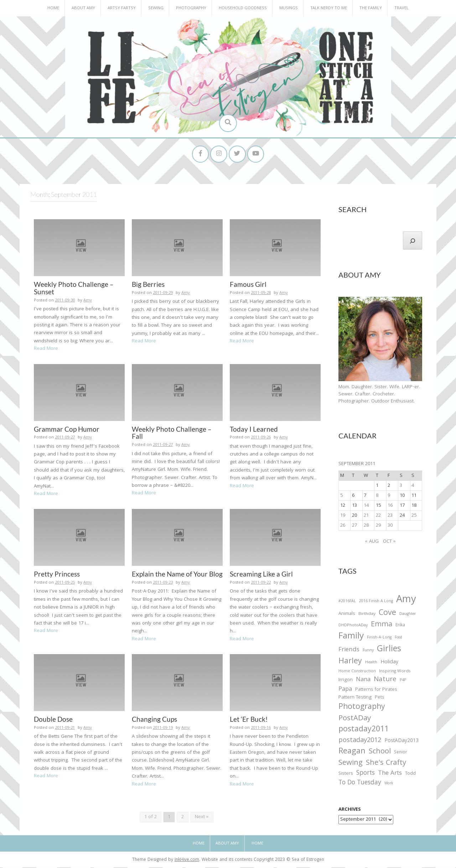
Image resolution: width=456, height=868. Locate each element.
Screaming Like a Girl (261, 575)
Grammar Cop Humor (67, 430)
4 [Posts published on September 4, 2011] (413, 486)
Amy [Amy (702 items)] (406, 601)
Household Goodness (243, 8)
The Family (371, 8)
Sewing (156, 8)
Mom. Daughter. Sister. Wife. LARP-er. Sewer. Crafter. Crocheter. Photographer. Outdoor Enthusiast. (379, 395)
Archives (350, 811)
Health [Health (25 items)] (371, 663)
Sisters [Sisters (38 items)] (346, 775)
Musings (289, 8)
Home (53, 8)
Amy (88, 302)
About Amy (83, 8)
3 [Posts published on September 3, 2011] (401, 486)
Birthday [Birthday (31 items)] (367, 615)
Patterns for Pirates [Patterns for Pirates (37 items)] (376, 691)
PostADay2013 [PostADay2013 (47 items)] (401, 742)
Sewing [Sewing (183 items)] (351, 764)
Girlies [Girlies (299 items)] (389, 651)
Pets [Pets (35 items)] (379, 699)
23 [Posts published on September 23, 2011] (390, 516)
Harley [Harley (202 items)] (350, 663)
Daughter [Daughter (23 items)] (408, 616)
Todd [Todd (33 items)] (410, 775)
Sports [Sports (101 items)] (366, 775)
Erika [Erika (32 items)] (400, 626)
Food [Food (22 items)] (398, 639)
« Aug (372, 543)
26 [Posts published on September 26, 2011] (343, 526)
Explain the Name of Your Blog (177, 575)
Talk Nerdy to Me (329, 8)
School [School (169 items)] (380, 753)
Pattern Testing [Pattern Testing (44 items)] (355, 699)
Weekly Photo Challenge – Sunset (74, 289)
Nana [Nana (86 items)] (363, 681)
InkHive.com (187, 861)
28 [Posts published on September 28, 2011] (366, 526)
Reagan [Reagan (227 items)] (352, 753)
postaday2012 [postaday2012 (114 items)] (360, 742)
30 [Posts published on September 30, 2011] (390, 526)
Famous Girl (248, 285)
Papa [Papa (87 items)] (345, 690)
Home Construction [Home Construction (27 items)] (357, 672)
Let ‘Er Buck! (249, 720)
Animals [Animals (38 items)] (347, 615)
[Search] (413, 241)
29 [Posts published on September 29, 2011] (378, 526)
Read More (46, 350)
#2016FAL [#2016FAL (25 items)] (347, 603)
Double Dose (53, 720)
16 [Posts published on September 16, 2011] (390, 506)
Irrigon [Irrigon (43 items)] (346, 681)
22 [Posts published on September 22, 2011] (378, 516)
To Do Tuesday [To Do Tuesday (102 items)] (360, 784)
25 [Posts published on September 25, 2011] (414, 516)
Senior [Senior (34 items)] (401, 753)
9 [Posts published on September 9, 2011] (389, 496)
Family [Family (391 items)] (351, 638)
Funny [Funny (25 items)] (368, 652)
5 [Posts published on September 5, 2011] (341, 496)
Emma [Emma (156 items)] (382, 626)
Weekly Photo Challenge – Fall (172, 433)
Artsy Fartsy (122, 8)
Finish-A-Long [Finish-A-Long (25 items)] (379, 639)
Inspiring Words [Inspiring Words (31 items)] (395, 672)
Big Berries (148, 285)
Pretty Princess (57, 575)
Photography (191, 8)
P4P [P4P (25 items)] (403, 681)
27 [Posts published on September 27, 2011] (354, 526)
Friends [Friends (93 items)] (349, 651)
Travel (401, 8)
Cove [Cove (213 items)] (387, 615)
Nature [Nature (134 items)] (385, 681)
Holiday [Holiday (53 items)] (389, 663)
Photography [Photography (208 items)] (362, 708)
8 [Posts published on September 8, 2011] (377, 496)
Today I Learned (254, 430)
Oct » (389, 543)
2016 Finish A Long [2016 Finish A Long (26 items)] (376, 603)
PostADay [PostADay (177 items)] (355, 720)
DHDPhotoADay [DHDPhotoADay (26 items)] (353, 626)
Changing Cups (154, 720)
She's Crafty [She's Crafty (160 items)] (386, 764)
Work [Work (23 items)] (389, 785)
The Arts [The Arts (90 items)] (390, 775)
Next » (202, 818)
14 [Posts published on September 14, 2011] (366, 506)
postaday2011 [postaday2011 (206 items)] (364, 731)
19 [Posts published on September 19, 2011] (343, 516)
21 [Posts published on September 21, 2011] (366, 516)
